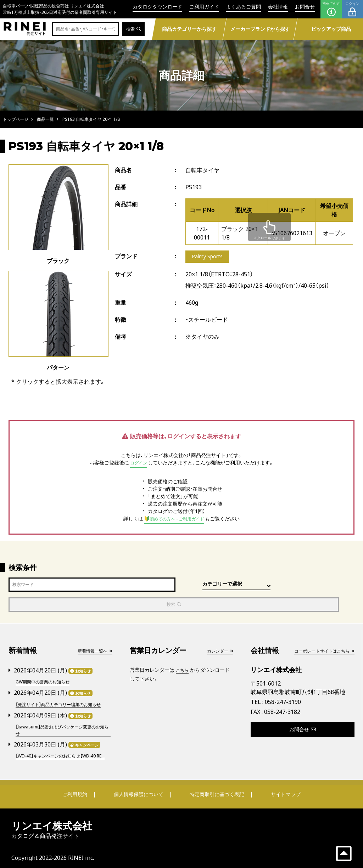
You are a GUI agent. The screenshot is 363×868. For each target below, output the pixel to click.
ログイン (352, 9)
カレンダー (218, 632)
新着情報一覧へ (92, 632)
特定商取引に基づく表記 (215, 789)
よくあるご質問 (244, 7)
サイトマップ (279, 789)
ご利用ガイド (204, 7)
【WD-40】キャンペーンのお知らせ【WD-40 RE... (63, 746)
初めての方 (331, 9)
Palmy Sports (209, 257)
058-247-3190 (283, 683)
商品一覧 (45, 119)
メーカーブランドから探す (260, 29)
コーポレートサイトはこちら (319, 632)
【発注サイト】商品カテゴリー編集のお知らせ (63, 688)
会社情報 (278, 7)
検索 (132, 29)
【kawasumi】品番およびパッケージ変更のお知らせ (62, 717)
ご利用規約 (81, 789)
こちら (183, 651)
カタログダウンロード (157, 7)
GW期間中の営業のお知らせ (47, 662)
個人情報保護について (140, 789)
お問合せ (305, 7)
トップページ (16, 119)
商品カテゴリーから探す (189, 29)
